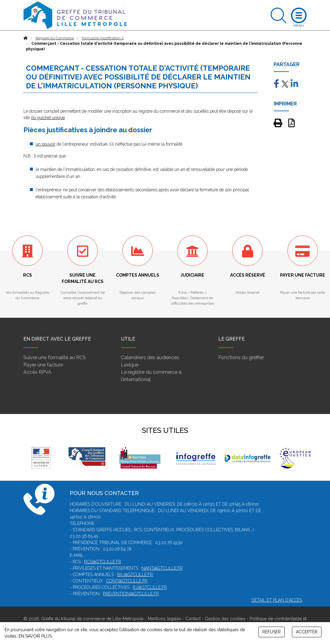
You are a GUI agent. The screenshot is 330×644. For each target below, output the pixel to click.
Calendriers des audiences (150, 357)
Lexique (130, 365)
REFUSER (272, 632)
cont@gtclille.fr (127, 581)
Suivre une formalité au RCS (55, 357)
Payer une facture (43, 365)
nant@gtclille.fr (162, 568)
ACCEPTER (307, 632)
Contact (193, 619)
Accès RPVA (37, 372)
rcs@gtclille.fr (103, 562)
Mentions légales (164, 619)
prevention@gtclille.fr (131, 594)
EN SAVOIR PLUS (35, 636)
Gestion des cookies (225, 619)
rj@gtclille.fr (150, 587)
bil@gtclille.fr (135, 575)
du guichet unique (48, 118)
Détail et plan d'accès (277, 600)
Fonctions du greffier (241, 357)
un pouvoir (46, 144)
